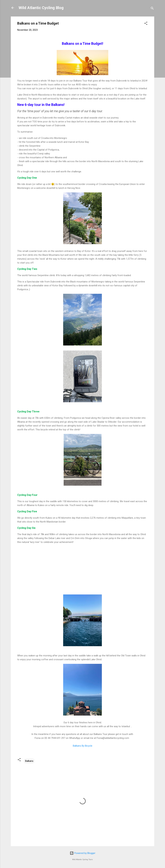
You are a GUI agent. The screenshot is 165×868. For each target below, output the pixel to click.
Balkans (29, 761)
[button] (146, 24)
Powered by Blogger (83, 853)
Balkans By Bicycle (83, 746)
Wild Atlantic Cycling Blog (41, 8)
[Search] (152, 9)
